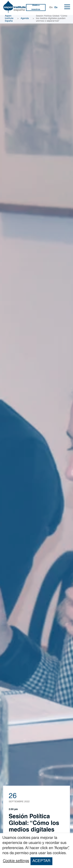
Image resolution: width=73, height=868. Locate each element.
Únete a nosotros (36, 7)
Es (56, 8)
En (51, 8)
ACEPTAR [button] (41, 861)
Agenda (25, 18)
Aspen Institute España (9, 19)
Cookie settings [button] (16, 861)
